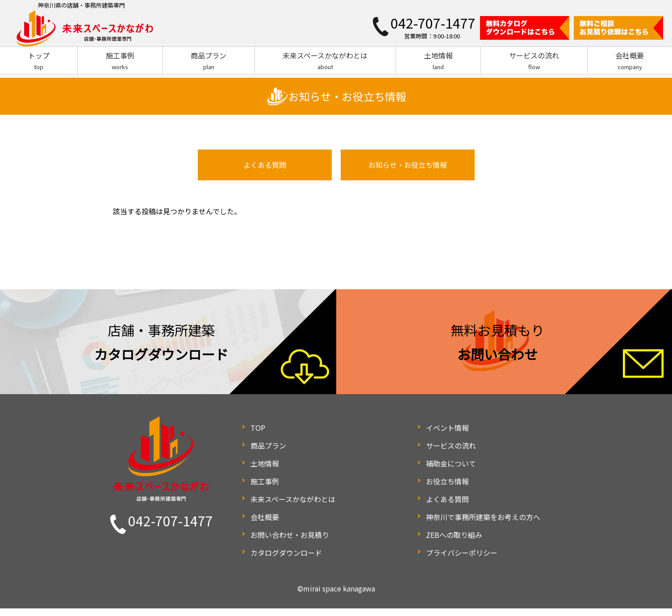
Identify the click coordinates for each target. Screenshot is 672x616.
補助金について (451, 471)
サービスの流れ (534, 61)
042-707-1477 (171, 528)
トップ (39, 61)
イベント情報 (447, 435)
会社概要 (630, 61)
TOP (258, 435)
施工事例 (120, 61)
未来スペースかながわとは (325, 61)
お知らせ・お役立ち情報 (408, 175)
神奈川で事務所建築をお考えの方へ (483, 524)
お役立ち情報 (447, 489)
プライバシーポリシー (462, 560)
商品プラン (209, 61)
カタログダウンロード (286, 560)
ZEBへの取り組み (454, 542)
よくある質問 (265, 175)
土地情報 (438, 61)
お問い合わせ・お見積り (290, 542)
